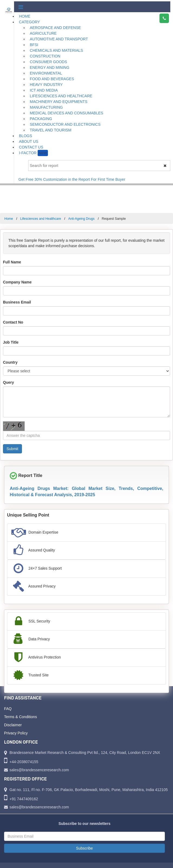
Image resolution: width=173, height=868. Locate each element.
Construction (45, 56)
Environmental (46, 73)
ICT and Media (44, 90)
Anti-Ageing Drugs (81, 219)
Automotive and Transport (59, 39)
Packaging (41, 119)
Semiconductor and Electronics (65, 124)
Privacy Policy (16, 733)
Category (29, 22)
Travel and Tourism (51, 130)
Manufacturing (46, 107)
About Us (29, 141)
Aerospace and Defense (55, 28)
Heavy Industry (46, 85)
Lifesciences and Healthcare (61, 96)
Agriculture (43, 33)
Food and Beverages (52, 79)
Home (25, 16)
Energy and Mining (50, 67)
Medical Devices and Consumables (66, 113)
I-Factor (33, 153)
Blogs (25, 136)
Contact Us (31, 147)
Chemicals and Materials (56, 50)
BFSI (34, 45)
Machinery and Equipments (59, 102)
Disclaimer (13, 725)
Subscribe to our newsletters (84, 824)
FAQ (8, 709)
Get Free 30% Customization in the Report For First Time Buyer (74, 179)
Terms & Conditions (20, 717)
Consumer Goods (48, 62)
